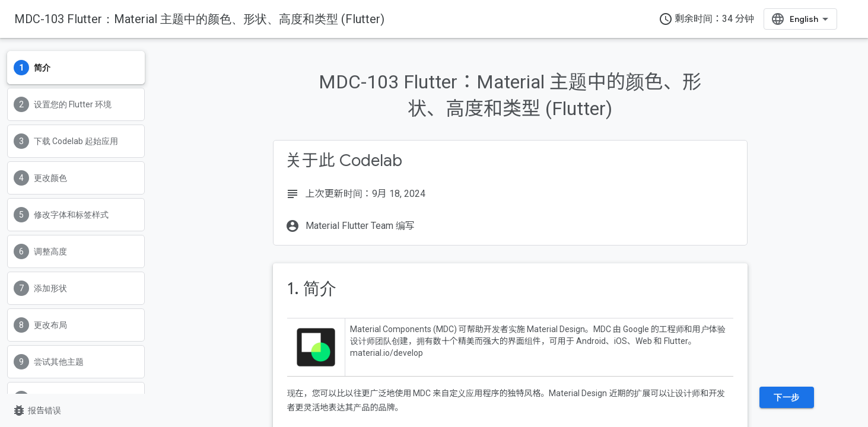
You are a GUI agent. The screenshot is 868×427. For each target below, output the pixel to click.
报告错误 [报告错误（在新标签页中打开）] (36, 410)
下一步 (787, 397)
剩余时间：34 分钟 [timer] (706, 19)
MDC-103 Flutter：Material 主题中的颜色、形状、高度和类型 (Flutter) (199, 19)
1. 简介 (312, 289)
